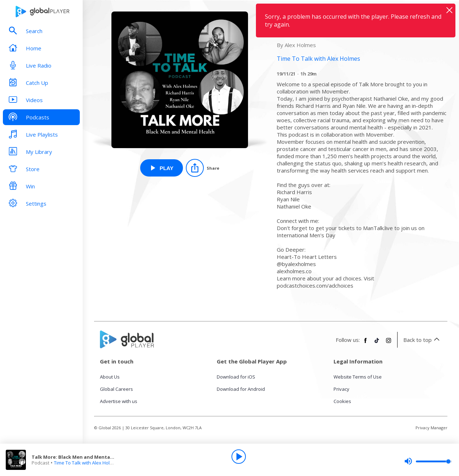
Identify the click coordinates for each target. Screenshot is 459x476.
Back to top (423, 340)
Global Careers (116, 389)
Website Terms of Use (358, 377)
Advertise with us (119, 401)
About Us (110, 377)
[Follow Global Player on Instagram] (389, 343)
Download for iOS (236, 377)
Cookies (342, 401)
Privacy (341, 389)
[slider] (428, 461)
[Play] (239, 457)
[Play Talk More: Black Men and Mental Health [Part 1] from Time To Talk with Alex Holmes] (162, 168)
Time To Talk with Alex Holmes (86, 463)
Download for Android (241, 389)
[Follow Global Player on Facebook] (366, 343)
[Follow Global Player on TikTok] (377, 343)
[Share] (203, 168)
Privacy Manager (432, 428)
